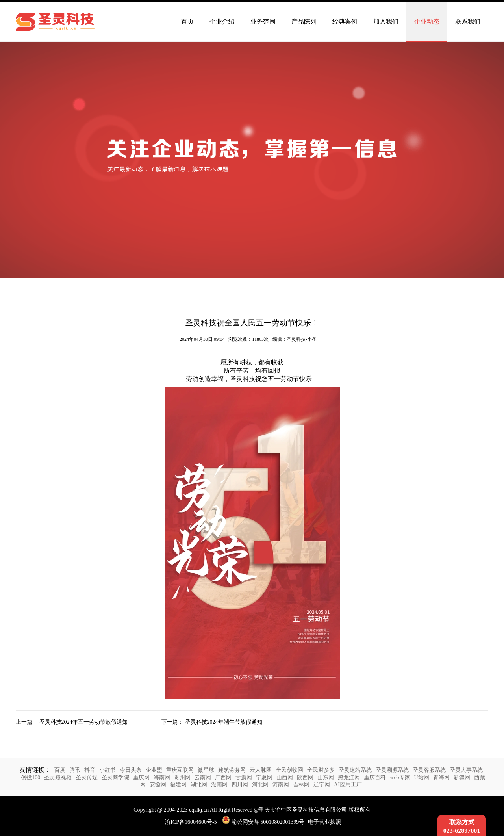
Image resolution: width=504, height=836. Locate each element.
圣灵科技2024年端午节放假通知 (224, 722)
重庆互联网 (180, 770)
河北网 (260, 785)
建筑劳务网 (232, 770)
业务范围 (263, 21)
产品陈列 (304, 21)
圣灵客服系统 (429, 770)
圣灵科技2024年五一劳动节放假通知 (83, 722)
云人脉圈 (261, 770)
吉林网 (301, 785)
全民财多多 (321, 770)
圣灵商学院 (115, 777)
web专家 (400, 777)
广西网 (223, 777)
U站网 (422, 777)
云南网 (203, 777)
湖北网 (199, 785)
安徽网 (158, 785)
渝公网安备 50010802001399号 (263, 822)
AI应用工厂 (348, 785)
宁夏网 (264, 777)
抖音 (90, 770)
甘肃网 (244, 777)
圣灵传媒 (87, 777)
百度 (60, 770)
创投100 (31, 777)
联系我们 (468, 21)
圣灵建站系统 (355, 770)
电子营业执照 (324, 822)
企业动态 (427, 21)
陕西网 (305, 777)
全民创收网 (289, 770)
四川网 (240, 785)
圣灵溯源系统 (392, 770)
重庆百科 (375, 777)
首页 (187, 21)
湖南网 (219, 785)
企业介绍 (222, 21)
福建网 (178, 785)
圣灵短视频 (58, 777)
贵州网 (182, 777)
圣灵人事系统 (466, 770)
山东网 (326, 777)
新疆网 (462, 777)
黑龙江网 (349, 777)
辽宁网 (322, 785)
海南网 (162, 777)
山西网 (285, 777)
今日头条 (131, 770)
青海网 (441, 777)
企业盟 (154, 770)
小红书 (107, 770)
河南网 (281, 785)
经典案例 (345, 21)
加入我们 (386, 21)
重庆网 (141, 777)
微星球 (206, 770)
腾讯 (75, 770)
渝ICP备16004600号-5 (191, 822)
